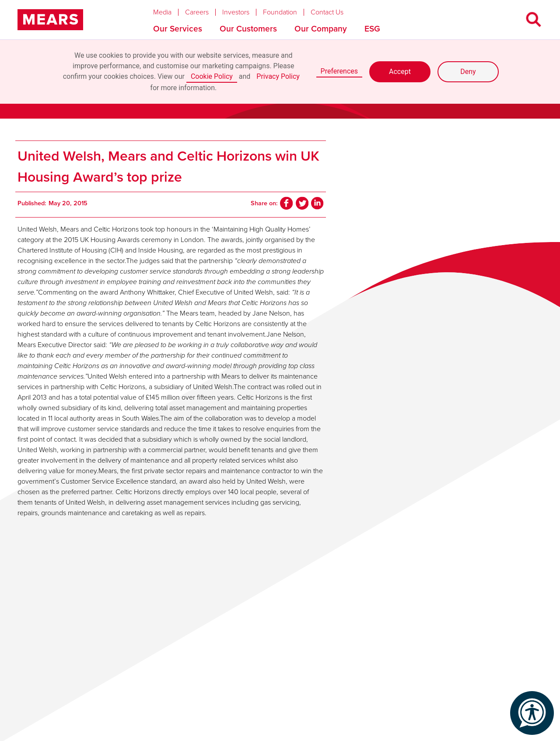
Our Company (321, 29)
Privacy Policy (278, 76)
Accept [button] (400, 72)
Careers (197, 12)
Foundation (280, 12)
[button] (169, 10)
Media (162, 12)
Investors (236, 12)
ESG (372, 29)
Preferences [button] (339, 71)
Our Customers (248, 29)
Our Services (178, 29)
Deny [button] (468, 72)
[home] (50, 20)
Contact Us (327, 12)
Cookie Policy (212, 76)
